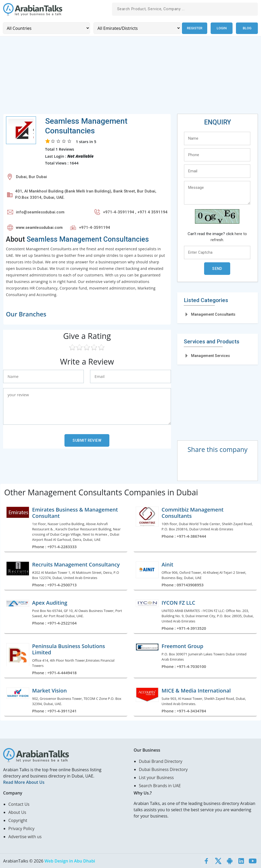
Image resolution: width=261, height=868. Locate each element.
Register (194, 28)
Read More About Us (24, 782)
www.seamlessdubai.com (39, 227)
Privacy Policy (21, 828)
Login (222, 28)
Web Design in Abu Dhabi (70, 861)
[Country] (46, 28)
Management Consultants (213, 314)
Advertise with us (25, 836)
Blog (247, 28)
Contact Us (19, 804)
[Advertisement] (130, 77)
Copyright (18, 820)
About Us (17, 812)
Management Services (210, 356)
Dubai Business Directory (163, 769)
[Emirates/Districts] (137, 28)
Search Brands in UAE (160, 785)
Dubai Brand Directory (161, 761)
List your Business (156, 777)
